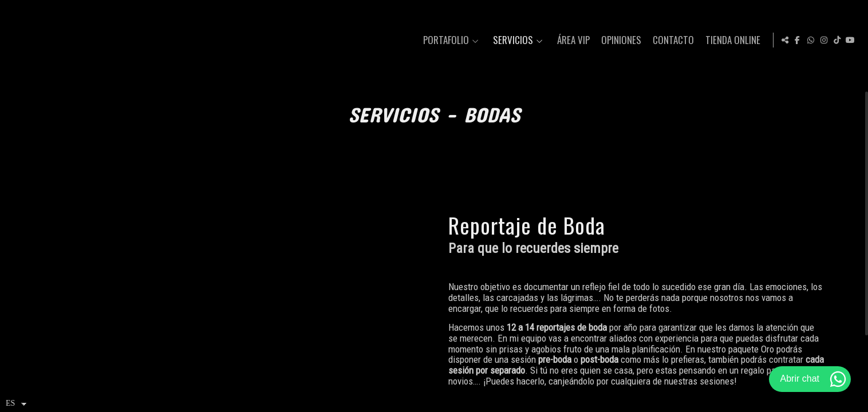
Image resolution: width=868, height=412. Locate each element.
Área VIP (572, 40)
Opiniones (620, 40)
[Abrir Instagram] (824, 40)
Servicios (511, 40)
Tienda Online (731, 40)
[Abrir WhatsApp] (811, 40)
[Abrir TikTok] (837, 40)
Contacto (672, 40)
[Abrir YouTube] (850, 40)
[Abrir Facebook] (798, 40)
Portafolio (444, 40)
